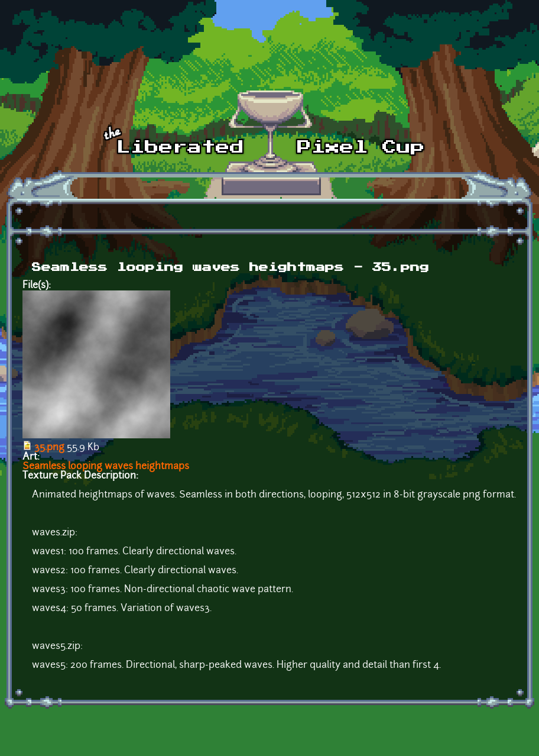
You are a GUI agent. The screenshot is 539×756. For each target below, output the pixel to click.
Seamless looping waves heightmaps (106, 467)
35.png (49, 448)
